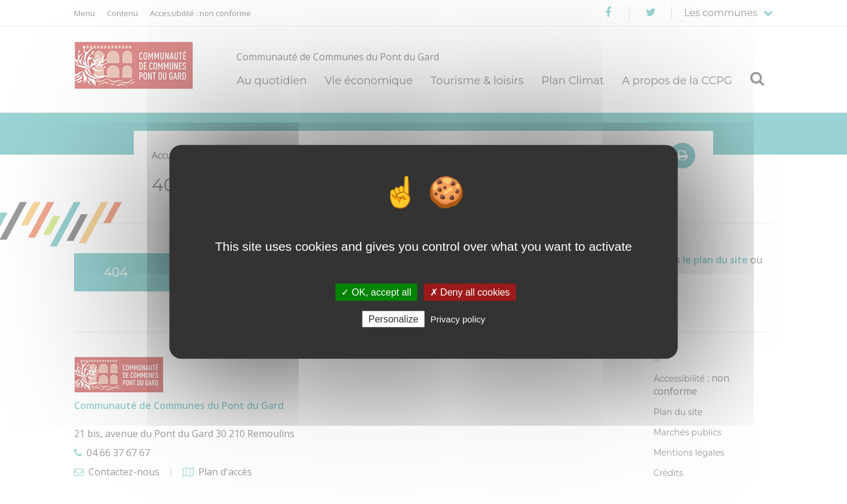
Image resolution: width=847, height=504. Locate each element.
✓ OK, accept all (376, 292)
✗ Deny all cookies (470, 292)
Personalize (394, 319)
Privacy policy (458, 319)
